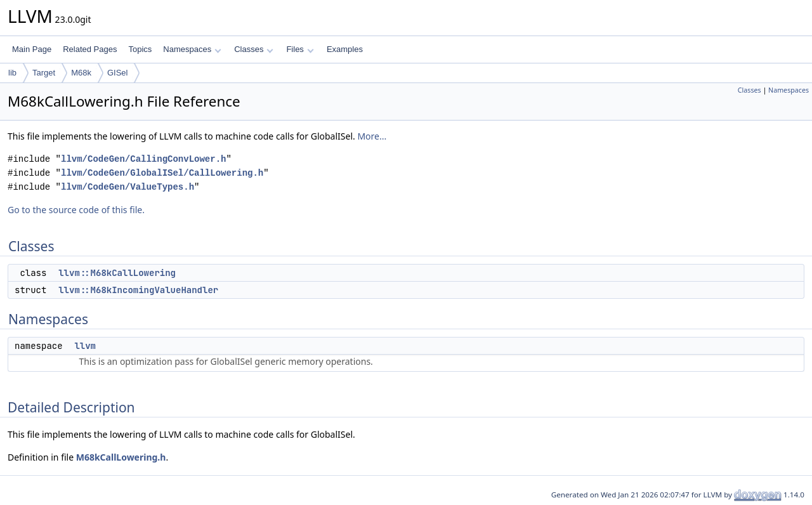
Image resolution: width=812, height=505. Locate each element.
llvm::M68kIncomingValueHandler (138, 290)
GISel (118, 73)
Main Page (32, 49)
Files (300, 49)
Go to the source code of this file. (76, 210)
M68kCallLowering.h (121, 457)
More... (372, 136)
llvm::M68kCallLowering (117, 273)
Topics (140, 49)
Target (44, 73)
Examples (345, 49)
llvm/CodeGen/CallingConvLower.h (143, 159)
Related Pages (90, 49)
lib (12, 73)
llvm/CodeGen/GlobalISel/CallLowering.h (162, 173)
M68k (81, 73)
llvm (85, 346)
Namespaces (192, 49)
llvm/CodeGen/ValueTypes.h (128, 187)
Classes (254, 49)
